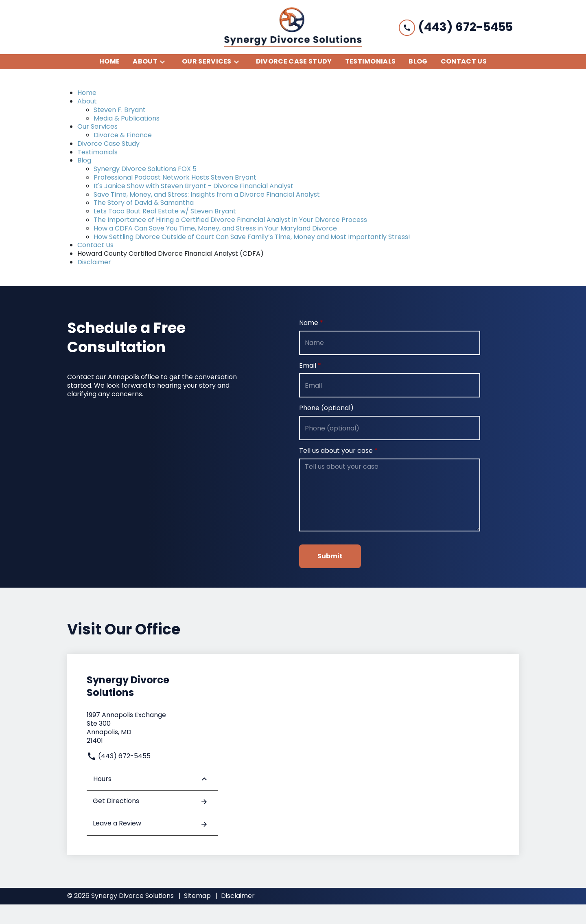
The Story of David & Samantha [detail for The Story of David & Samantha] (144, 203)
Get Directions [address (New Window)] (150, 801)
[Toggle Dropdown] (165, 62)
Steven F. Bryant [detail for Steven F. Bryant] (120, 110)
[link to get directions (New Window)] (152, 728)
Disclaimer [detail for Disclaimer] (94, 262)
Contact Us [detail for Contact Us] (95, 245)
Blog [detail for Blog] (84, 160)
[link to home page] (293, 27)
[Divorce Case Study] (294, 62)
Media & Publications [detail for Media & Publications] (127, 118)
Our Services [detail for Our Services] (97, 126)
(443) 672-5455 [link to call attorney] (119, 756)
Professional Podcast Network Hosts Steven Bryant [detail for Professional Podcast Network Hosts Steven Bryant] (175, 177)
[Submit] (330, 556)
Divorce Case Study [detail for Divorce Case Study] (108, 144)
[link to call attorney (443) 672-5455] (456, 27)
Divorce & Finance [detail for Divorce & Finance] (123, 135)
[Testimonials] (371, 62)
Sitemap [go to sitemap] (197, 896)
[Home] (109, 62)
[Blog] (418, 62)
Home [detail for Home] (87, 93)
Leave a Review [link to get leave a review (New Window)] (150, 824)
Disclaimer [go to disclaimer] (238, 896)
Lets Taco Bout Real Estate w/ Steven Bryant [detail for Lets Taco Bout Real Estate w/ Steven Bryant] (165, 211)
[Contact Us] (464, 62)
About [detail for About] (87, 101)
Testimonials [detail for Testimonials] (97, 152)
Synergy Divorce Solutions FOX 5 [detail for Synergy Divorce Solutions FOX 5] (145, 169)
